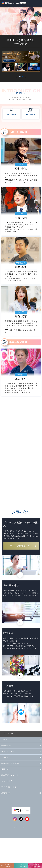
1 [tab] (20, 77)
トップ (4, 770)
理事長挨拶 (6, 775)
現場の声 (5, 799)
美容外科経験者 (31, 116)
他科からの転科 (11, 116)
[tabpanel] (21, 61)
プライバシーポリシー (11, 817)
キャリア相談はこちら (21, 576)
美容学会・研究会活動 (11, 793)
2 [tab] (22, 77)
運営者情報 (6, 823)
